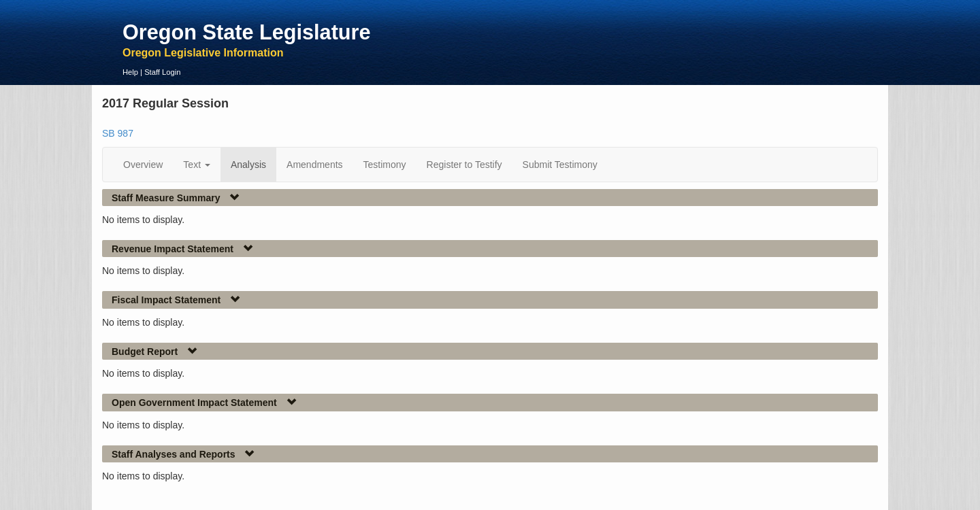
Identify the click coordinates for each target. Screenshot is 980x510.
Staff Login (162, 72)
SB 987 (118, 133)
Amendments (314, 165)
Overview (143, 165)
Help (130, 72)
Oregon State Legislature (247, 32)
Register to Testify (464, 165)
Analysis (248, 165)
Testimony (385, 165)
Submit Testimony (560, 165)
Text (197, 165)
